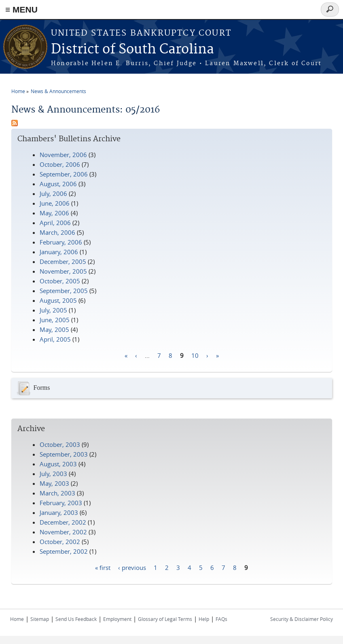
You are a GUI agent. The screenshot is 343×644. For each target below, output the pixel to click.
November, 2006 (63, 155)
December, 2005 (63, 261)
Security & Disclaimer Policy (302, 619)
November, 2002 (63, 532)
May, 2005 (54, 329)
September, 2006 (64, 174)
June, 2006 (55, 203)
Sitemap (40, 619)
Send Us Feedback (76, 619)
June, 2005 (55, 320)
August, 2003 (58, 464)
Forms (33, 388)
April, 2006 (55, 223)
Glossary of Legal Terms (165, 619)
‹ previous (132, 567)
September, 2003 (64, 454)
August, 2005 (58, 300)
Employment (117, 619)
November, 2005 (63, 271)
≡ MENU (21, 10)
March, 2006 (57, 232)
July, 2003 (53, 474)
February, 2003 (61, 503)
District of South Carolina (132, 50)
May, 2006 (54, 213)
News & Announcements (58, 91)
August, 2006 (58, 184)
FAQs (221, 619)
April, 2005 (55, 339)
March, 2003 (57, 493)
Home (18, 91)
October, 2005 (60, 281)
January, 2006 (59, 252)
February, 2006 (61, 242)
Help (204, 619)
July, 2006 (53, 193)
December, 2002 (63, 522)
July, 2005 (53, 310)
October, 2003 (60, 444)
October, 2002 (60, 542)
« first (103, 567)
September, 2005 (64, 291)
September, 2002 (64, 551)
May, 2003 (54, 483)
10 (195, 355)
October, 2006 (60, 164)
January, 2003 (59, 512)
